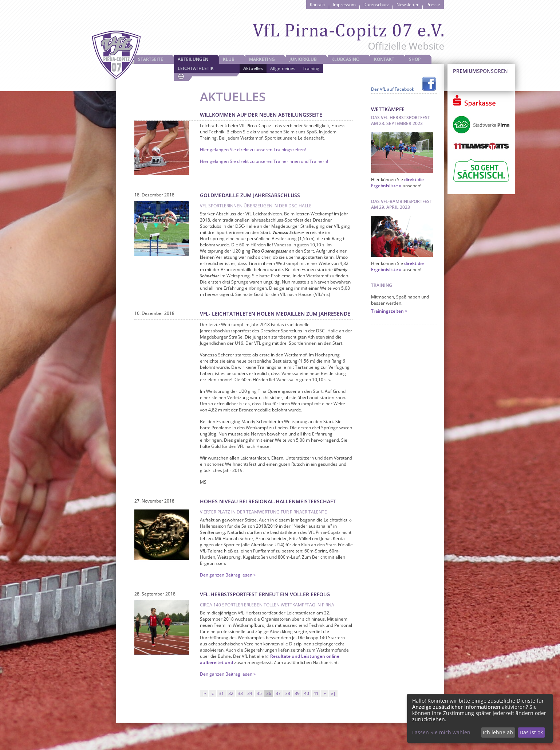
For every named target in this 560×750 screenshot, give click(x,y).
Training (311, 68)
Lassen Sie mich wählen (441, 732)
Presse (433, 5)
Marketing (262, 59)
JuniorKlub (303, 59)
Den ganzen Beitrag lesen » (228, 575)
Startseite (151, 59)
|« (204, 693)
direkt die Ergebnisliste (397, 183)
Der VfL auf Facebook (393, 89)
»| (333, 693)
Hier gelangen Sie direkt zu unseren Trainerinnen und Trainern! (264, 161)
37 (278, 693)
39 (297, 693)
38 (288, 693)
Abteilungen (193, 59)
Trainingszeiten (387, 311)
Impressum (344, 5)
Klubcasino (345, 59)
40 (307, 693)
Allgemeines (283, 68)
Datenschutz (376, 5)
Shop (415, 59)
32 (231, 693)
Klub (229, 59)
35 (259, 693)
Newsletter (408, 5)
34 (250, 693)
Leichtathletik (196, 68)
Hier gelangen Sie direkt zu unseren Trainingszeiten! (253, 150)
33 (240, 693)
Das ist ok (531, 732)
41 (316, 693)
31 (221, 693)
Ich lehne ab (498, 732)
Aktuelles (253, 68)
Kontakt (318, 5)
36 (269, 693)
